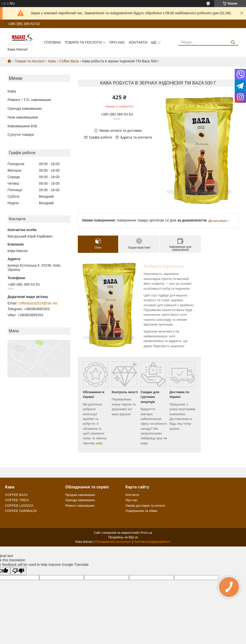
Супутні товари (21, 134)
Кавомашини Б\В (22, 126)
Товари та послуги (83, 42)
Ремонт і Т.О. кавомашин (29, 100)
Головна (52, 42)
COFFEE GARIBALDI (21, 511)
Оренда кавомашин (25, 108)
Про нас (117, 42)
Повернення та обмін (141, 511)
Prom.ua (146, 533)
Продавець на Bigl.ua (123, 537)
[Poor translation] (18, 571)
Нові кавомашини (23, 117)
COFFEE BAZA (16, 495)
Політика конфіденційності (152, 542)
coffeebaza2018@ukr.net (38, 303)
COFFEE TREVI (17, 500)
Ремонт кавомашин (80, 506)
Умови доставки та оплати (145, 506)
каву (99, 443)
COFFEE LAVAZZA (19, 506)
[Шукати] (233, 42)
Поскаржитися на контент (113, 542)
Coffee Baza (69, 61)
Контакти (138, 42)
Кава (52, 61)
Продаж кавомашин (80, 495)
